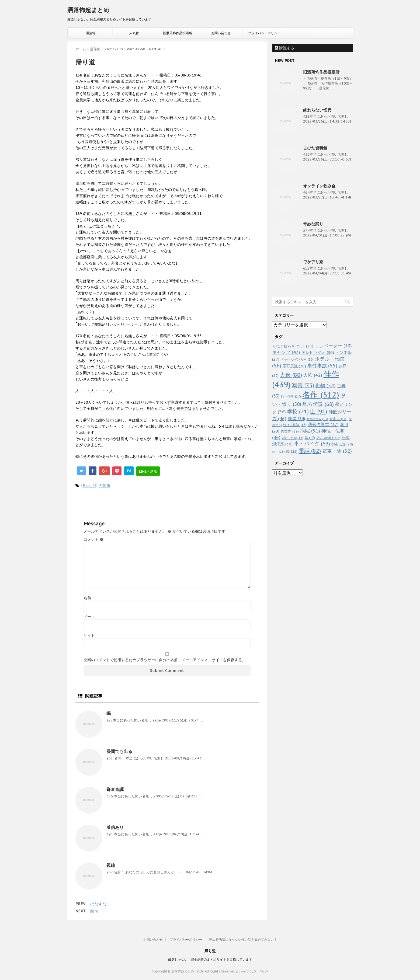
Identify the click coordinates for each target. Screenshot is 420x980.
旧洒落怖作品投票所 (178, 33)
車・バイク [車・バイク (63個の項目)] (312, 444)
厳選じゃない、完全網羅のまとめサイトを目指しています (210, 959)
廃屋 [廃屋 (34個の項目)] (296, 418)
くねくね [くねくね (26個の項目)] (284, 346)
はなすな (98, 904)
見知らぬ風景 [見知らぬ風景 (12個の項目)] (328, 438)
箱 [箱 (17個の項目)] (310, 438)
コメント (93, 539)
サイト (89, 636)
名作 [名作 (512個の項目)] (321, 395)
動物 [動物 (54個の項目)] (326, 386)
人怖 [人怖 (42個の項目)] (313, 375)
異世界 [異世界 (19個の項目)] (290, 431)
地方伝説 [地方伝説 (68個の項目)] (318, 404)
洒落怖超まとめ (88, 10)
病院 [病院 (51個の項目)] (310, 431)
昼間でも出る (119, 751)
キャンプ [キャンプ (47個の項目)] (286, 352)
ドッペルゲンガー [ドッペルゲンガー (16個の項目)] (297, 359)
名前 (87, 598)
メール (89, 617)
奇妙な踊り (313, 224)
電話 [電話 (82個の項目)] (310, 451)
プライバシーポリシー (264, 33)
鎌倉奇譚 (115, 789)
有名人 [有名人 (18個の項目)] (339, 419)
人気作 (134, 33)
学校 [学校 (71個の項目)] (298, 411)
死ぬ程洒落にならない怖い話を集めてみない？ (243, 939)
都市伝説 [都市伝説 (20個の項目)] (342, 444)
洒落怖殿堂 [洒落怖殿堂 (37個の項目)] (323, 424)
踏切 (94, 911)
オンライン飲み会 (319, 186)
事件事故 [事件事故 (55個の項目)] (322, 366)
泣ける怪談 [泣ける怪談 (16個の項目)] (295, 425)
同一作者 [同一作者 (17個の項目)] (291, 396)
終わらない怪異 (317, 110)
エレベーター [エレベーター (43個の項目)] (333, 346)
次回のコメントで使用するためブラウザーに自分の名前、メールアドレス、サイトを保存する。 (165, 660)
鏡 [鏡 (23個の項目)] (292, 451)
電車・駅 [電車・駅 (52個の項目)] (337, 451)
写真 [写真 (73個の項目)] (303, 385)
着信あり (115, 827)
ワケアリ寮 (313, 262)
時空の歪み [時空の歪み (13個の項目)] (317, 419)
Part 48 (90, 486)
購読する (284, 48)
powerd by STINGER (252, 971)
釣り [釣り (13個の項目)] (278, 452)
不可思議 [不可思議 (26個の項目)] (294, 366)
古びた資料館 (315, 148)
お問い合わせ (221, 33)
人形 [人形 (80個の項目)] (291, 375)
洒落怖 (91, 33)
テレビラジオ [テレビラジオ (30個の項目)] (318, 352)
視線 (111, 865)
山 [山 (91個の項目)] (319, 411)
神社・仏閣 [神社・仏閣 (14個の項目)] (293, 438)
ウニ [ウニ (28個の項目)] (305, 346)
